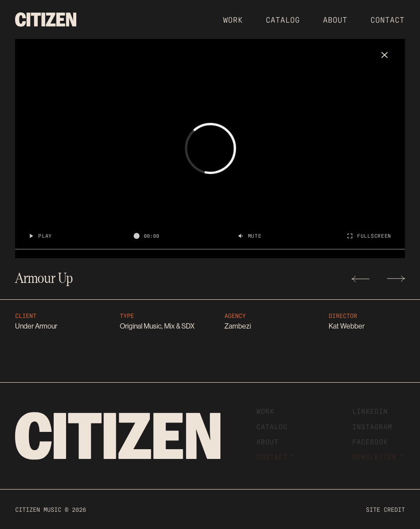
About (335, 19)
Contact (387, 19)
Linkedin (370, 411)
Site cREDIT (385, 509)
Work (233, 19)
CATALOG (283, 19)
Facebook (370, 441)
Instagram (372, 426)
